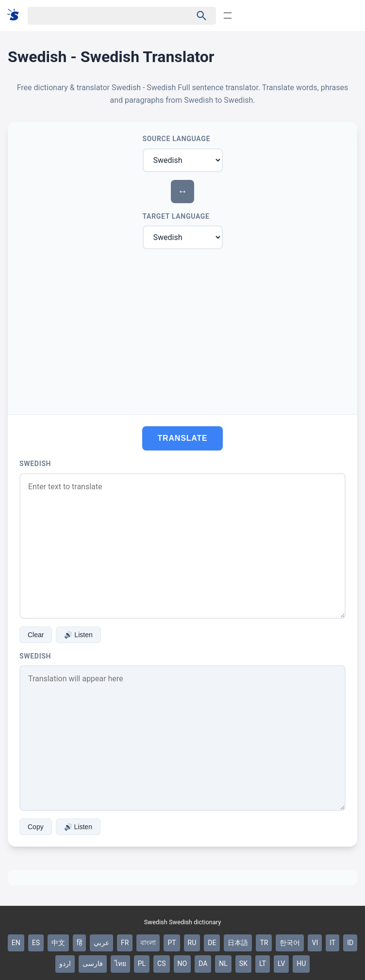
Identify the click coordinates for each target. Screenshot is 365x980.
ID (350, 943)
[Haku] (101, 16)
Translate (183, 438)
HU (301, 964)
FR (125, 943)
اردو (65, 964)
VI (315, 943)
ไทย (120, 964)
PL (142, 964)
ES (36, 943)
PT (172, 943)
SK (243, 964)
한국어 (290, 943)
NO (182, 964)
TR (264, 943)
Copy (36, 827)
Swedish (35, 464)
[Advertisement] (182, 330)
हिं (79, 943)
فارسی (93, 964)
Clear (36, 635)
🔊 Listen (78, 635)
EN (16, 943)
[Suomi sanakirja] (16, 15)
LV (281, 964)
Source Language (177, 139)
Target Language (176, 216)
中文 (58, 943)
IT (332, 943)
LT (263, 964)
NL (223, 964)
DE (212, 943)
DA (203, 964)
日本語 (238, 943)
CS (161, 964)
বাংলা (148, 943)
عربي (101, 943)
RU (192, 943)
